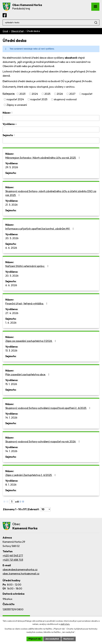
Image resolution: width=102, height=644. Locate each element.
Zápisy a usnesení (17, 105)
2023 (22, 94)
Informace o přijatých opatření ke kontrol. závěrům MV (40, 229)
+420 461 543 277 (13, 556)
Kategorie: (9, 94)
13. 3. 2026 (11, 351)
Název (7, 113)
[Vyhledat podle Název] (51, 118)
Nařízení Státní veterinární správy (27, 266)
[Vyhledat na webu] (51, 22)
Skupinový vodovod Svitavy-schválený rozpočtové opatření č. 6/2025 (48, 408)
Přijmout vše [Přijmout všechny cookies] (35, 639)
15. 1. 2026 (11, 384)
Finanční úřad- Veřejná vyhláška (27, 303)
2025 (47, 94)
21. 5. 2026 (11, 205)
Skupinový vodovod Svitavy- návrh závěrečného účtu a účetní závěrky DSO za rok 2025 (51, 193)
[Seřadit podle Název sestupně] (12, 113)
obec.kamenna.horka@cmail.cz (21, 574)
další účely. (65, 624)
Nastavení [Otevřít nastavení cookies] (69, 639)
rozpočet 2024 (15, 99)
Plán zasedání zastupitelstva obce (28, 374)
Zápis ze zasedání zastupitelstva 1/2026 (31, 341)
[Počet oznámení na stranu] (45, 509)
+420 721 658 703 (13, 560)
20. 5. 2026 (12, 238)
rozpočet (87, 94)
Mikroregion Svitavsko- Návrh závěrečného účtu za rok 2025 (43, 158)
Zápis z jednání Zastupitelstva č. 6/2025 (31, 475)
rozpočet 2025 (39, 99)
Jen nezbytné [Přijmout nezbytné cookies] (52, 639)
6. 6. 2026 (11, 248)
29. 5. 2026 (12, 167)
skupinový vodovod (65, 99)
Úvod (5, 31)
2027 (72, 94)
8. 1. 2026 (11, 485)
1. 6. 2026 (11, 323)
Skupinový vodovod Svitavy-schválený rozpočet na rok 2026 (43, 441)
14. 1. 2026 (11, 418)
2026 (60, 94)
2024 (35, 94)
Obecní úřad (17, 31)
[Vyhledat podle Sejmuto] (51, 140)
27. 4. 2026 (12, 313)
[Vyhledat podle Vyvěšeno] (51, 130)
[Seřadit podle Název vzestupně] (12, 112)
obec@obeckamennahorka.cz (20, 569)
